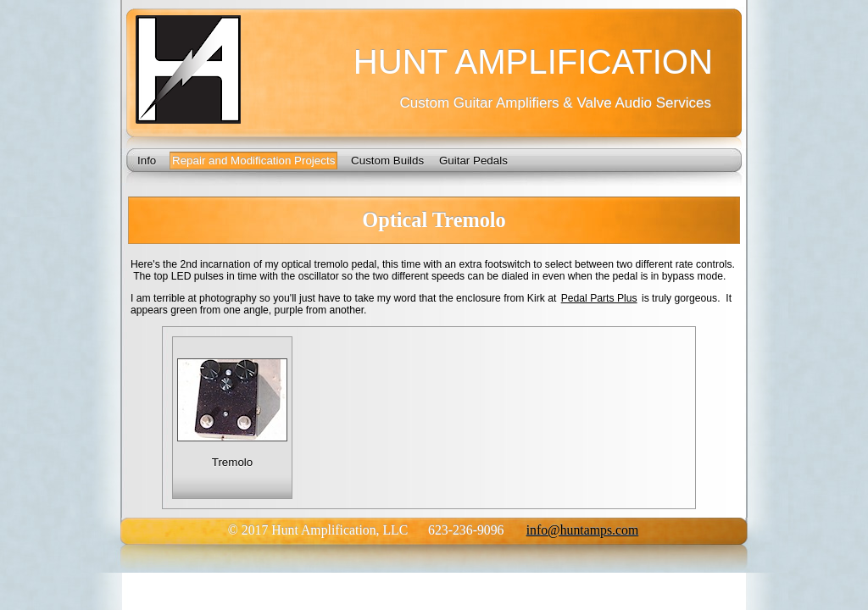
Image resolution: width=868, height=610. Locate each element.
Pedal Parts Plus (599, 298)
